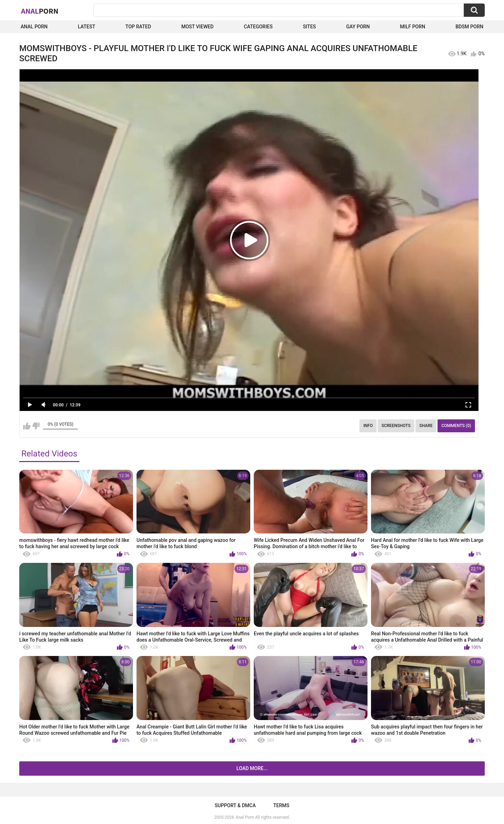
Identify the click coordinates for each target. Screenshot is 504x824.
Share (426, 426)
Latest (86, 27)
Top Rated (138, 27)
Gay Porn (358, 27)
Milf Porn (413, 27)
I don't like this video (36, 426)
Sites (309, 27)
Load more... (252, 768)
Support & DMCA (235, 805)
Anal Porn (34, 27)
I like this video (27, 426)
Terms (281, 805)
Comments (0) (456, 426)
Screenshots (396, 426)
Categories (258, 27)
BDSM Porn (469, 27)
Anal (40, 11)
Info (368, 426)
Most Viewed (197, 27)
